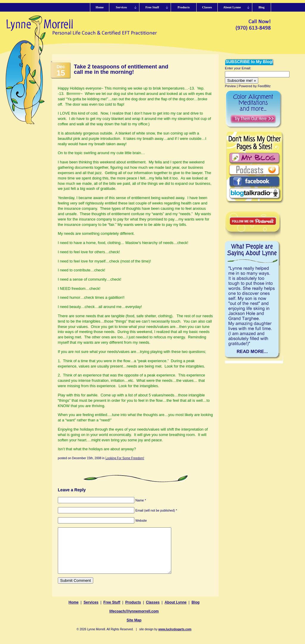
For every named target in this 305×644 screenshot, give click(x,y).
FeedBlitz (264, 86)
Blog (196, 611)
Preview (230, 86)
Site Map (134, 629)
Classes (153, 611)
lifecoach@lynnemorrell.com (134, 620)
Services (91, 611)
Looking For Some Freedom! (125, 458)
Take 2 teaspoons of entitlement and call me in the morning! (121, 69)
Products (133, 611)
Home (74, 611)
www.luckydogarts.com (175, 638)
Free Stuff (112, 611)
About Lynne (176, 611)
